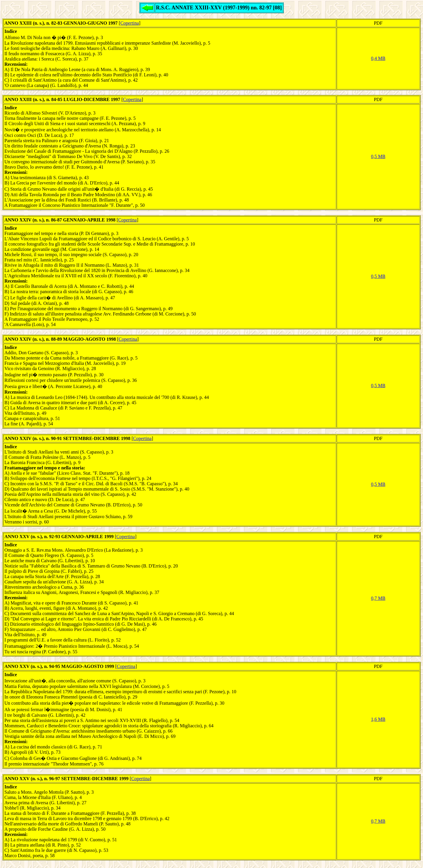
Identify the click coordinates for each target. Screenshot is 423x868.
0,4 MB (378, 58)
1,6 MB (378, 719)
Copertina (130, 23)
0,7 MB (378, 598)
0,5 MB (378, 156)
